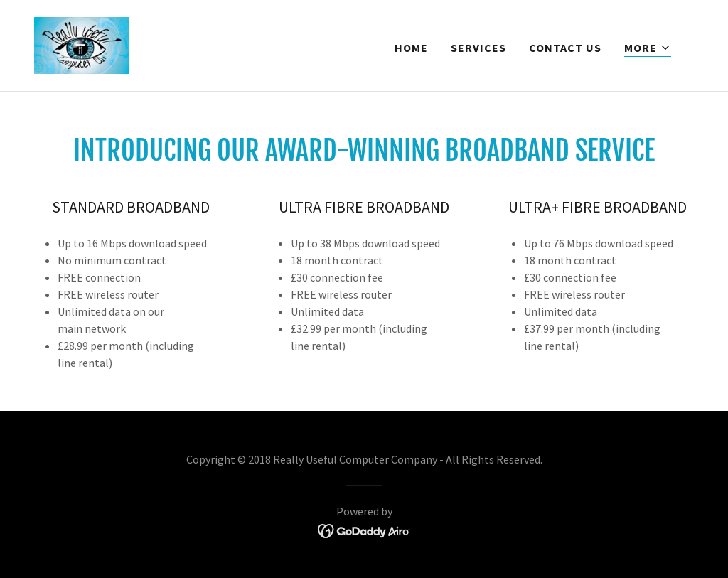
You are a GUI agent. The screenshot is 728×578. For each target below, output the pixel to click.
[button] (648, 48)
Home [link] (411, 48)
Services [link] (478, 48)
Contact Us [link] (565, 48)
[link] (81, 44)
